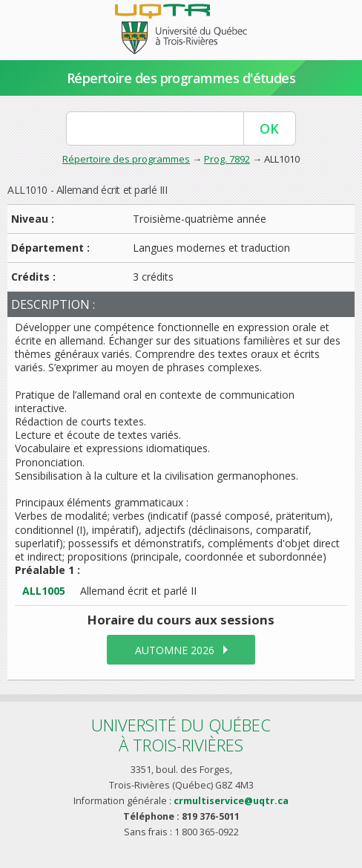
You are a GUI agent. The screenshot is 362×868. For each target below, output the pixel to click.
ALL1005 (44, 591)
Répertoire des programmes (126, 159)
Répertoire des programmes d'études (181, 78)
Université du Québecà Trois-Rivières (181, 735)
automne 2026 (175, 650)
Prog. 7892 (227, 159)
